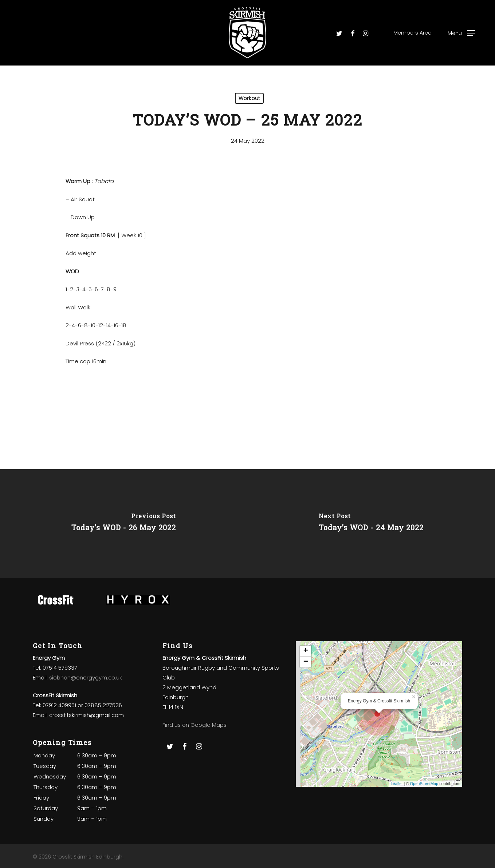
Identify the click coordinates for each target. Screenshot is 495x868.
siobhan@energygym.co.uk (86, 677)
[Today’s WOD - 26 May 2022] (124, 524)
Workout (249, 98)
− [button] (306, 662)
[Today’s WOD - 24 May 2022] (372, 524)
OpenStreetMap (424, 784)
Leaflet (396, 784)
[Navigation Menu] (461, 33)
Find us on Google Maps (195, 725)
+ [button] (306, 651)
